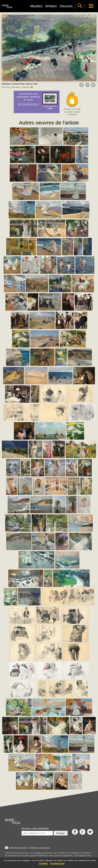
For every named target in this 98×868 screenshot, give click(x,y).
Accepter (43, 863)
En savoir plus (57, 863)
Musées (36, 6)
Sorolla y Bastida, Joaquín (17, 87)
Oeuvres (66, 6)
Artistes (51, 6)
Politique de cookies (40, 848)
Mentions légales (19, 848)
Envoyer (61, 833)
